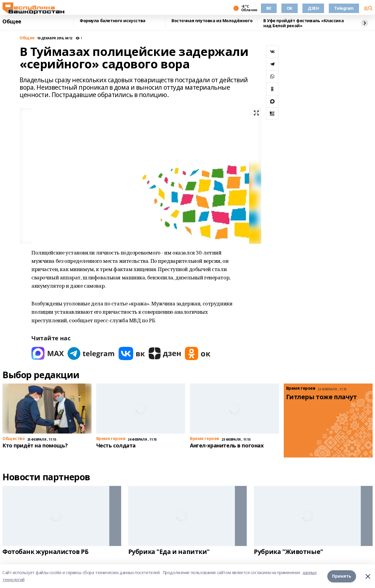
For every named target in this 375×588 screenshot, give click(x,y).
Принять (342, 576)
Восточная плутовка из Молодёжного (212, 21)
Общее (12, 22)
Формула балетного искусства (113, 21)
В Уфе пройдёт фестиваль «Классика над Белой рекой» (303, 23)
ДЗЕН (313, 8)
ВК (269, 8)
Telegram (344, 8)
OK (290, 8)
